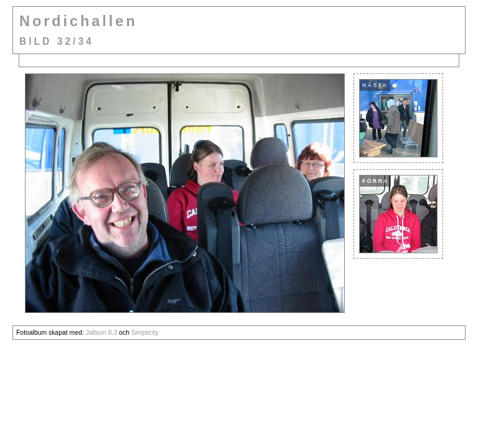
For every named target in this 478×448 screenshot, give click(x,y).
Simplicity (145, 333)
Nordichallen (78, 21)
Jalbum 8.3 (101, 333)
